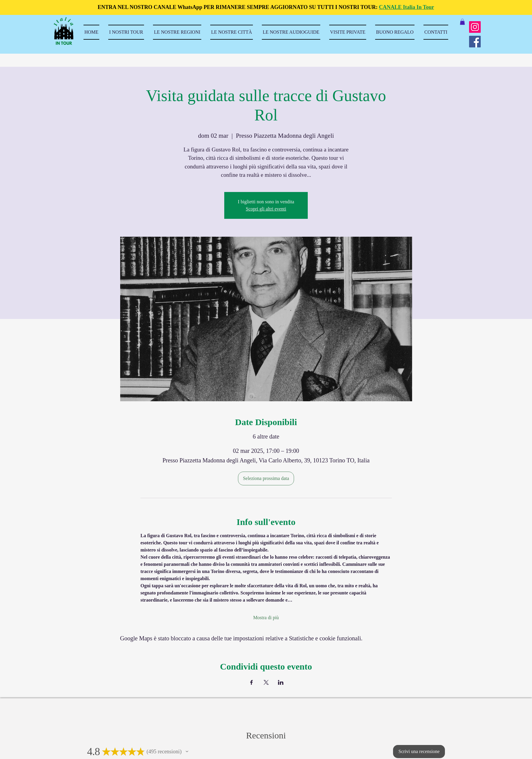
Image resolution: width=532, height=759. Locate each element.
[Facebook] (475, 42)
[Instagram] (475, 27)
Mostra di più (266, 618)
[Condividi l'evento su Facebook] (252, 682)
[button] (462, 22)
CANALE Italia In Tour (407, 7)
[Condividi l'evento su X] (266, 682)
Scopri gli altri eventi (266, 209)
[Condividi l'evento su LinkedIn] (281, 682)
